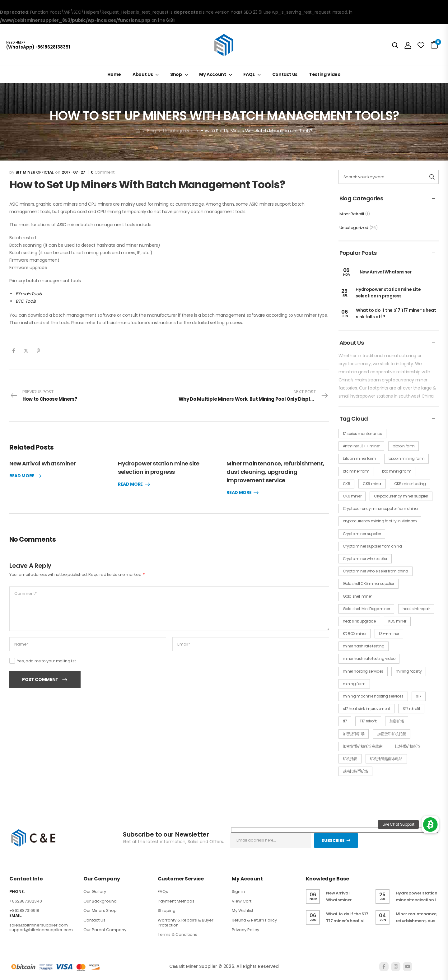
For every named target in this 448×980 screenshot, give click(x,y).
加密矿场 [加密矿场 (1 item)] (397, 721)
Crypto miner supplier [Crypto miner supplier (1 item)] (362, 534)
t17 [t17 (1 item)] (345, 721)
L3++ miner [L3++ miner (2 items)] (389, 634)
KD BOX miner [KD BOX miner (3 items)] (355, 634)
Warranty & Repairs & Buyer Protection (186, 923)
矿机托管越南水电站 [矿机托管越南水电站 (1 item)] (386, 759)
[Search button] (432, 177)
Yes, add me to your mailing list (42, 661)
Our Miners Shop (100, 910)
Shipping (167, 910)
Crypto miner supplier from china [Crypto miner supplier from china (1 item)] (372, 546)
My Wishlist (243, 910)
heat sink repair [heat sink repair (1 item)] (416, 609)
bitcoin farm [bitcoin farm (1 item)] (404, 446)
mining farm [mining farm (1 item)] (354, 684)
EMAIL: (16, 916)
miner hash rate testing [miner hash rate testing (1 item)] (364, 646)
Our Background (100, 901)
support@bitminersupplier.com (41, 930)
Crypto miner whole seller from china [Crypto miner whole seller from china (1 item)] (376, 571)
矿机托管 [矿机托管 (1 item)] (350, 759)
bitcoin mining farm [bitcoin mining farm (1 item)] (406, 458)
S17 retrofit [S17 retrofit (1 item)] (411, 709)
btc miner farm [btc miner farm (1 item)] (356, 471)
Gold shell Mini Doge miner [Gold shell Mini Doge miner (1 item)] (366, 609)
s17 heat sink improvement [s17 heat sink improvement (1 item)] (366, 709)
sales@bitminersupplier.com (39, 925)
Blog (152, 131)
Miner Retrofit (352, 214)
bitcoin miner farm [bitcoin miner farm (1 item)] (359, 458)
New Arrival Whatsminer (42, 463)
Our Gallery (95, 891)
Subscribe (333, 840)
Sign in (238, 891)
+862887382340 (26, 901)
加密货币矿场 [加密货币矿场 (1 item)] (354, 734)
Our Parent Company (105, 930)
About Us (143, 74)
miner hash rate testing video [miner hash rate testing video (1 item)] (369, 658)
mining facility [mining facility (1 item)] (409, 671)
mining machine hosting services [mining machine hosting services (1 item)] (373, 696)
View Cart (242, 901)
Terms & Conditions (177, 934)
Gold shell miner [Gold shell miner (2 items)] (357, 596)
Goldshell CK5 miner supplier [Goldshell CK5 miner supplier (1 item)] (369, 583)
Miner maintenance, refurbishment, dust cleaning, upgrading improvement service (275, 472)
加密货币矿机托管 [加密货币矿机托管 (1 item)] (392, 734)
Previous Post (44, 396)
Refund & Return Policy (254, 920)
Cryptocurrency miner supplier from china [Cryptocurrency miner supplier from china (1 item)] (380, 509)
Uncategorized (178, 131)
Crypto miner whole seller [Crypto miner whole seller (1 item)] (365, 559)
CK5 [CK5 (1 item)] (347, 484)
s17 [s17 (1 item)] (419, 696)
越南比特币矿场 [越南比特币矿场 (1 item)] (356, 771)
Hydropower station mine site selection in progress (388, 293)
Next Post (254, 396)
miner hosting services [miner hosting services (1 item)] (363, 671)
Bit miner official (35, 172)
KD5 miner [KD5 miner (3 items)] (397, 621)
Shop (176, 74)
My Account (213, 74)
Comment (103, 172)
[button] (430, 824)
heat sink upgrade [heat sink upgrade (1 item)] (359, 621)
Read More (22, 476)
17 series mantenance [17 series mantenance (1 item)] (362, 434)
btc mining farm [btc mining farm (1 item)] (397, 471)
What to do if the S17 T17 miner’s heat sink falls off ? (347, 921)
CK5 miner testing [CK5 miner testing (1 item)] (410, 484)
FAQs (249, 74)
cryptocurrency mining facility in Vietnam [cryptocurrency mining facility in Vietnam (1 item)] (380, 521)
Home (114, 74)
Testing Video (325, 74)
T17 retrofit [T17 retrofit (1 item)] (368, 721)
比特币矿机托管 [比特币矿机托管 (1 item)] (408, 746)
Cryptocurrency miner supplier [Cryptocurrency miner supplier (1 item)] (401, 496)
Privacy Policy (245, 930)
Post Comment (40, 679)
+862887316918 (24, 910)
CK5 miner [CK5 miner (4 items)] (372, 484)
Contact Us (285, 74)
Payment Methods (176, 901)
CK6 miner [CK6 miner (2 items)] (352, 496)
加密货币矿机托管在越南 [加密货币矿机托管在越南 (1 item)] (363, 746)
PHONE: (17, 892)
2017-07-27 (73, 172)
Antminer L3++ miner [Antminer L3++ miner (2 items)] (361, 446)
